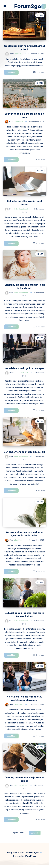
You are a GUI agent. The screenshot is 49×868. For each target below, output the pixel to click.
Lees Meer (13, 75)
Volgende (35, 836)
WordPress (30, 859)
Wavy (9, 855)
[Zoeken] (44, 6)
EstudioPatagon (30, 855)
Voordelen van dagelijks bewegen (25, 371)
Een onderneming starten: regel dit (24, 454)
